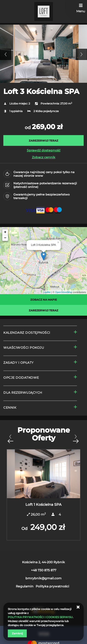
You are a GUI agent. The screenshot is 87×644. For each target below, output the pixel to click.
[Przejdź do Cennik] (40, 408)
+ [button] (5, 232)
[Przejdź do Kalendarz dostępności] (40, 333)
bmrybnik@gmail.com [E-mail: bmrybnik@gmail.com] (43, 578)
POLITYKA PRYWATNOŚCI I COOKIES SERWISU (40, 617)
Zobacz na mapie (44, 300)
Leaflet (47, 292)
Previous (6, 54)
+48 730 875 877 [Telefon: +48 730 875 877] (44, 570)
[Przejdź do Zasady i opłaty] (40, 363)
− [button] (5, 238)
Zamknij (17, 633)
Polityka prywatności (52, 586)
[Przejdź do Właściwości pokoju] (40, 348)
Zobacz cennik (44, 157)
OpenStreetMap (64, 292)
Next (81, 54)
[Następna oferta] (76, 439)
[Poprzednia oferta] (10, 439)
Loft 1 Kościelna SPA (43, 505)
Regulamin (25, 586)
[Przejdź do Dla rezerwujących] (40, 393)
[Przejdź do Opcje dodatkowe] (40, 378)
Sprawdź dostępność (44, 150)
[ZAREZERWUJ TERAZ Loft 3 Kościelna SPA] (43, 140)
